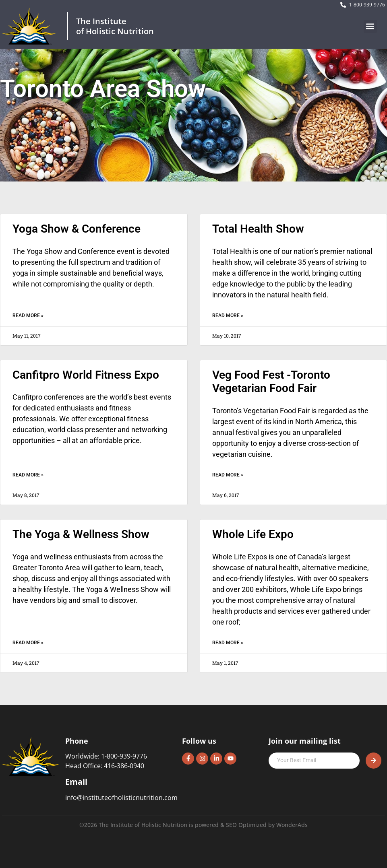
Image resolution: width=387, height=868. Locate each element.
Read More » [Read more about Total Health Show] (228, 315)
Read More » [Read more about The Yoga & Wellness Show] (28, 643)
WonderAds (292, 825)
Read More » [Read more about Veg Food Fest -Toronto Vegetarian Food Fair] (228, 475)
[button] (370, 26)
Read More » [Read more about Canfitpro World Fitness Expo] (28, 475)
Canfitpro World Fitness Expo (86, 375)
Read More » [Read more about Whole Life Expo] (228, 643)
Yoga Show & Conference (77, 229)
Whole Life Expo (253, 534)
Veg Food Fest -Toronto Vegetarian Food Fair (271, 382)
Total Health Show (258, 229)
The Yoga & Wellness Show (81, 534)
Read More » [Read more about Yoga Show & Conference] (28, 315)
